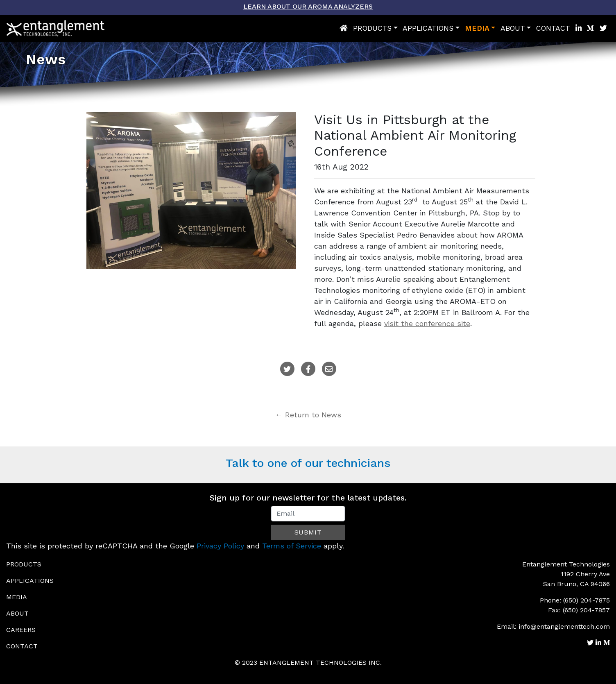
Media (477, 28)
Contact (553, 28)
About (513, 28)
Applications (428, 28)
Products (372, 28)
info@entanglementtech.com (564, 626)
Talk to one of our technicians (308, 463)
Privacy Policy (220, 546)
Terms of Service (292, 546)
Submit (308, 532)
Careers (21, 630)
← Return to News (308, 415)
